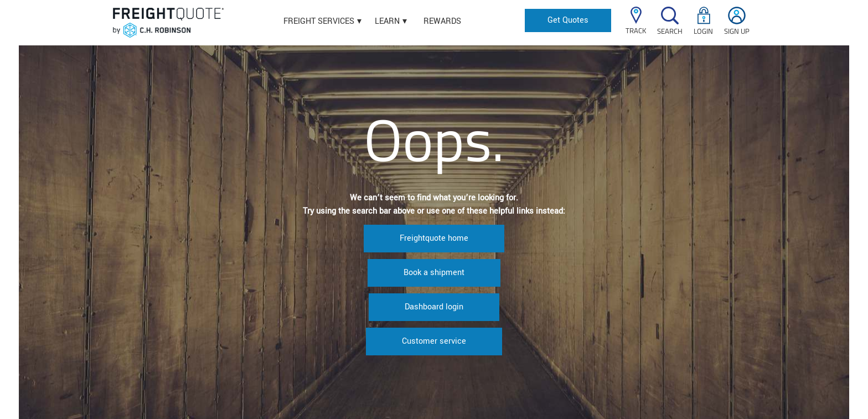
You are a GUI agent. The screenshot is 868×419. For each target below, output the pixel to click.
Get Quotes (568, 20)
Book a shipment (434, 273)
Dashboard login (434, 307)
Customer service (434, 341)
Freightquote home (434, 238)
